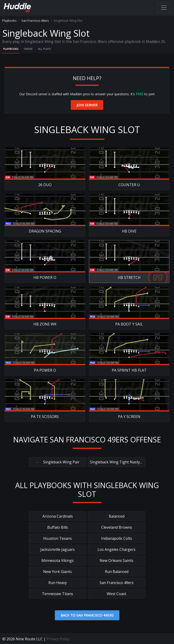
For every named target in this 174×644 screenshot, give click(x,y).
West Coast (116, 594)
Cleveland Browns (117, 527)
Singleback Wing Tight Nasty (117, 462)
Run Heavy (58, 583)
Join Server (87, 105)
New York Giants (58, 572)
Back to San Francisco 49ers (87, 615)
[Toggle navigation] (164, 8)
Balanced (117, 516)
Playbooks (9, 21)
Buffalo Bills (58, 527)
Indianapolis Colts (117, 538)
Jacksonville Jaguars (58, 549)
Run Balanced (117, 572)
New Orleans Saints (116, 561)
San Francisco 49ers (35, 21)
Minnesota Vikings (58, 561)
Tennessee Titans (58, 594)
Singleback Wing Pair (58, 462)
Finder (28, 49)
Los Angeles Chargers (116, 549)
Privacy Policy (58, 639)
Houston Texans (58, 538)
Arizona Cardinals (58, 516)
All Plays (44, 49)
